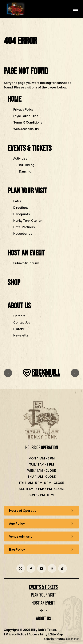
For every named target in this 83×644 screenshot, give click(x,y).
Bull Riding (27, 165)
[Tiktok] (63, 568)
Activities (20, 158)
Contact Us (22, 322)
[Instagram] (52, 568)
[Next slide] (75, 373)
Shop (14, 283)
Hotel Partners (24, 227)
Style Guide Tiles (26, 116)
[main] (41, 192)
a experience (62, 639)
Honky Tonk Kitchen (28, 221)
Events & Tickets (30, 148)
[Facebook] (31, 568)
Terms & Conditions (28, 122)
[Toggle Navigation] (75, 9)
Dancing (25, 171)
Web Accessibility (26, 129)
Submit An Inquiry (26, 263)
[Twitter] (21, 568)
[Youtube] (42, 568)
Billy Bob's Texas (15, 9)
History (19, 329)
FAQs (17, 201)
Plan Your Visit (27, 191)
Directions (21, 208)
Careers (19, 316)
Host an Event (26, 253)
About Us (19, 306)
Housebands (23, 234)
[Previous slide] (8, 373)
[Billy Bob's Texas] (41, 421)
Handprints (22, 214)
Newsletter (22, 335)
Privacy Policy (23, 109)
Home (14, 99)
